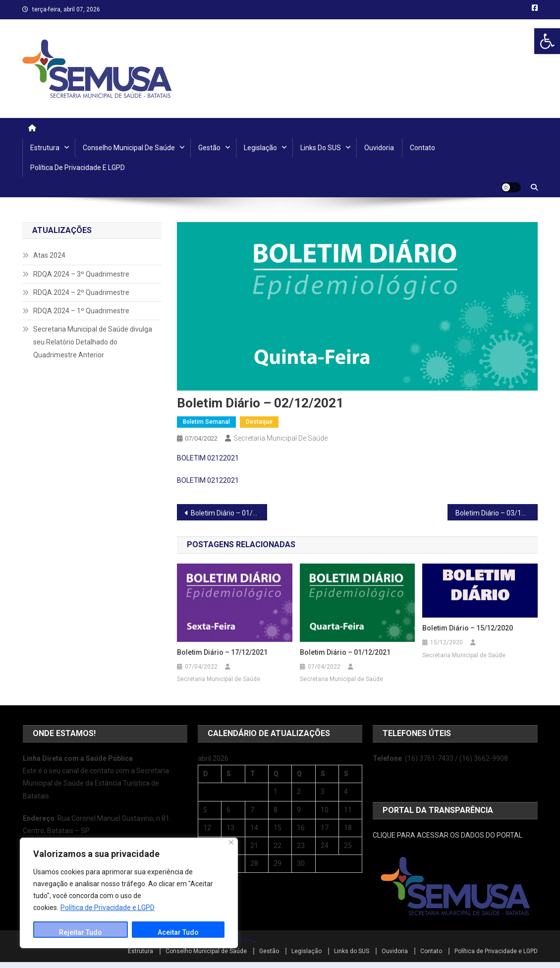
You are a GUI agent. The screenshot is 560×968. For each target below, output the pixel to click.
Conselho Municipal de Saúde (129, 148)
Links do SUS (321, 148)
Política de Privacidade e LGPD (108, 908)
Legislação (260, 148)
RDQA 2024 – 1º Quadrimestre (81, 311)
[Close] (231, 842)
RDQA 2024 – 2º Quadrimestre (81, 292)
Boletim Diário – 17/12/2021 (222, 652)
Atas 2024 (49, 255)
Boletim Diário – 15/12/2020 (468, 628)
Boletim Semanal (206, 422)
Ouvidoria (379, 148)
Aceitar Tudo (178, 932)
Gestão (209, 148)
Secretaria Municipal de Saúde (280, 438)
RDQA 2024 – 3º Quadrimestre (81, 274)
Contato (422, 148)
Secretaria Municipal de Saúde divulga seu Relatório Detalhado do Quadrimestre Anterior (93, 342)
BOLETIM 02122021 (208, 458)
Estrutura (45, 148)
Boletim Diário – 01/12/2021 (229, 513)
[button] (547, 41)
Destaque (259, 422)
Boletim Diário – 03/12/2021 (497, 513)
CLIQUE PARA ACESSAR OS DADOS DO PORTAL (448, 835)
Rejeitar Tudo (81, 932)
